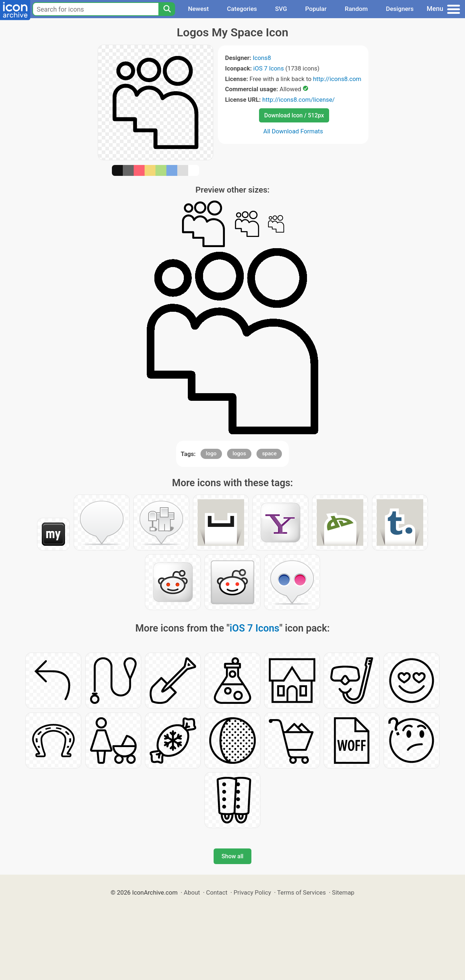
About (192, 892)
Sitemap (343, 892)
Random (356, 9)
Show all (232, 856)
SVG (281, 9)
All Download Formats (293, 131)
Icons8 (262, 58)
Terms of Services (302, 892)
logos (239, 453)
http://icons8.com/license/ (299, 100)
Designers (400, 9)
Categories (242, 9)
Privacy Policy (252, 892)
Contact (217, 892)
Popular (316, 9)
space (269, 453)
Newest (198, 9)
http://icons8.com (337, 79)
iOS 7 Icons (268, 68)
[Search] (167, 9)
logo (211, 453)
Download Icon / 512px (294, 115)
